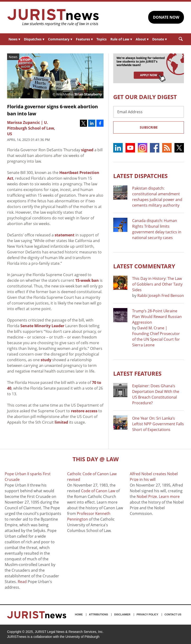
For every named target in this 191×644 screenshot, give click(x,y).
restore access (84, 411)
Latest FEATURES (137, 373)
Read (22, 582)
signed (87, 150)
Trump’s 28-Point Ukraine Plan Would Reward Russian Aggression (157, 317)
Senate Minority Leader (42, 326)
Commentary (60, 39)
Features (84, 39)
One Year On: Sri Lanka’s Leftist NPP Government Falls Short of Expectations (158, 424)
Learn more (169, 496)
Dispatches (34, 39)
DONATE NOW (166, 17)
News (14, 39)
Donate (159, 39)
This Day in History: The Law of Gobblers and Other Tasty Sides (157, 284)
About (142, 39)
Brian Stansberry (88, 94)
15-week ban (87, 280)
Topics (102, 39)
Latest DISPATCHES (140, 176)
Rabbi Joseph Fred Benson (161, 296)
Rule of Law (121, 39)
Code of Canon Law (98, 491)
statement (65, 235)
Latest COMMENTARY (144, 266)
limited (61, 422)
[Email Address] (149, 112)
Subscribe (149, 127)
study (46, 360)
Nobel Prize (147, 496)
